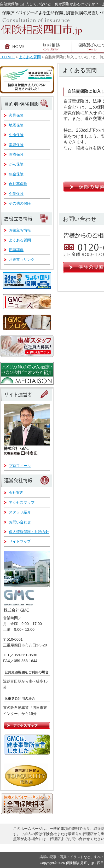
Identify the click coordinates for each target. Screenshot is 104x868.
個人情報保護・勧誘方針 (29, 532)
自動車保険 (18, 184)
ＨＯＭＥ (7, 57)
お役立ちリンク (22, 259)
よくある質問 (30, 57)
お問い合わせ (20, 522)
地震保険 (16, 125)
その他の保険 (20, 203)
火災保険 (16, 115)
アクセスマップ (22, 502)
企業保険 (16, 194)
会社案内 (16, 493)
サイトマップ (20, 541)
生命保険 (16, 135)
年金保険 (16, 174)
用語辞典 (16, 250)
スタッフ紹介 (20, 512)
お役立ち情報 (20, 230)
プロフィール (20, 466)
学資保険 (16, 145)
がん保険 (16, 164)
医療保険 (16, 154)
